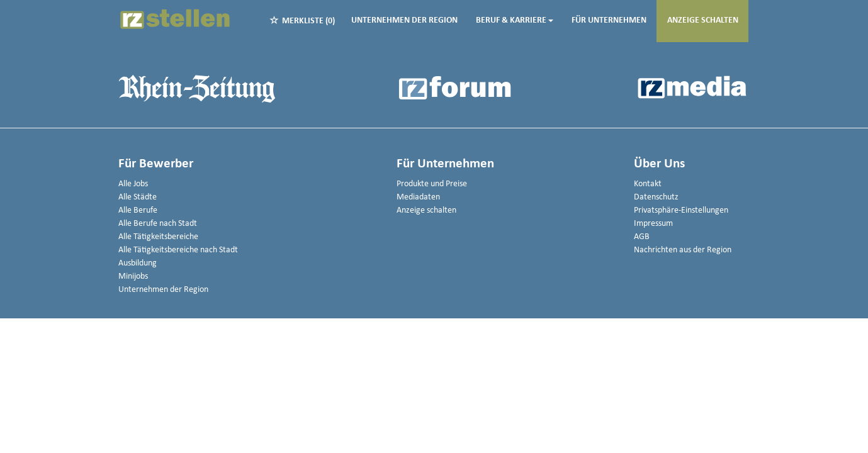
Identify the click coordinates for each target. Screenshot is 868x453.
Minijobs (133, 277)
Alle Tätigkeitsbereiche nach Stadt (178, 250)
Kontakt (648, 184)
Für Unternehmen (609, 20)
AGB (642, 237)
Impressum (653, 224)
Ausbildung (138, 263)
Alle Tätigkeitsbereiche (158, 237)
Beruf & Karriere (515, 20)
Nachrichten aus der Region (683, 250)
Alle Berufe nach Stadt (158, 224)
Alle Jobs (133, 184)
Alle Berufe (138, 210)
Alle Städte (138, 197)
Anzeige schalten (703, 20)
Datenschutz (656, 197)
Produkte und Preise (432, 184)
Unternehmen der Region (404, 20)
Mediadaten (418, 197)
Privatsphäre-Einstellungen (681, 210)
